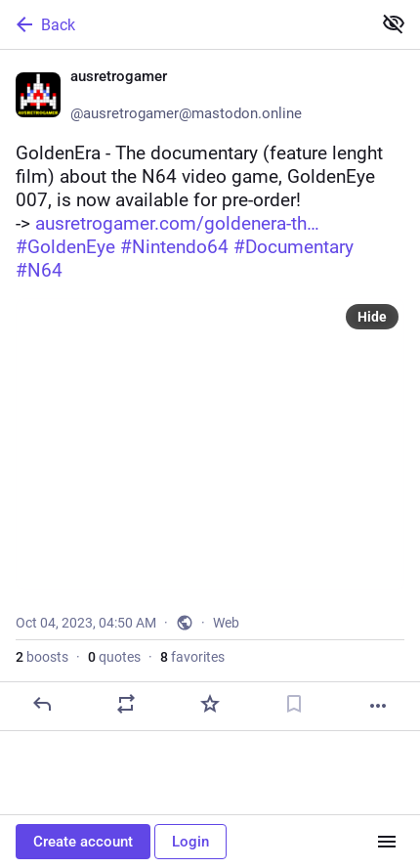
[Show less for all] (394, 23)
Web (226, 623)
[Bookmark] (294, 704)
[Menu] (387, 842)
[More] (378, 706)
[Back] (184, 24)
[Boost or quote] (126, 704)
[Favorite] (210, 704)
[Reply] (42, 704)
